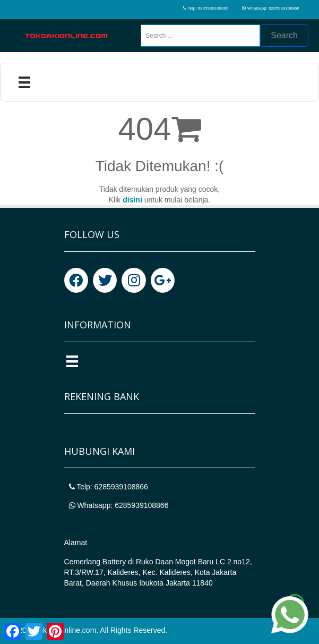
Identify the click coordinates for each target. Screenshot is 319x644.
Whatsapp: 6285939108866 (271, 8)
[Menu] (24, 82)
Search (284, 35)
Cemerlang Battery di (100, 562)
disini (132, 200)
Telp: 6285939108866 (206, 8)
